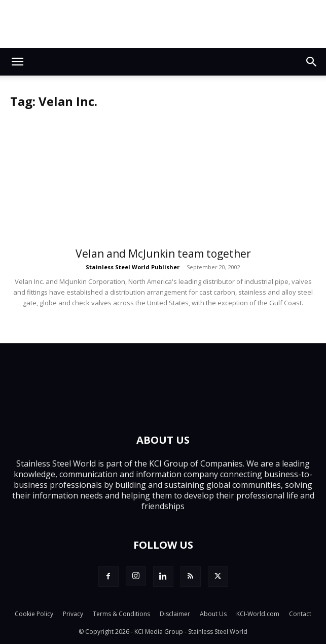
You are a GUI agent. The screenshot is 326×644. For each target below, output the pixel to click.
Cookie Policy (34, 614)
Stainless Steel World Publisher (133, 267)
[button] (17, 62)
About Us (213, 614)
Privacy (73, 614)
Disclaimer (175, 614)
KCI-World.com (258, 614)
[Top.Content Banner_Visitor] (163, 24)
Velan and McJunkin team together (163, 254)
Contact (300, 614)
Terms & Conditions (121, 614)
